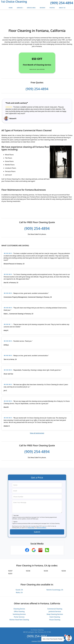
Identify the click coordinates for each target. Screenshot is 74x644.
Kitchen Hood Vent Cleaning (19, 608)
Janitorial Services (55, 600)
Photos (52, 8)
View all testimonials (37, 422)
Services (21, 8)
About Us (62, 8)
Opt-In (16, 510)
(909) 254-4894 (62, 3)
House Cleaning (55, 608)
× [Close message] (63, 637)
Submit (37, 520)
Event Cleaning (55, 605)
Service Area (31, 8)
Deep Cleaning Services (55, 603)
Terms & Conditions (41, 516)
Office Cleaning (19, 600)
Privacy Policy (31, 516)
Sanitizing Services (19, 603)
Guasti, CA (19, 578)
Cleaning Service (19, 597)
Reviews (42, 8)
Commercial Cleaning (55, 597)
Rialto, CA (19, 581)
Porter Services (19, 605)
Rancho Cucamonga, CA (55, 578)
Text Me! (16, 504)
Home (11, 8)
